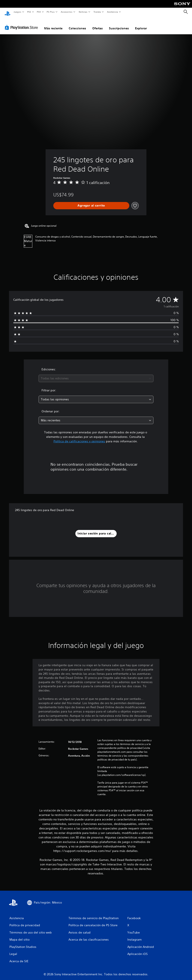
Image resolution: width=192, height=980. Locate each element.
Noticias (83, 12)
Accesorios (67, 12)
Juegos (17, 12)
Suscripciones (119, 24)
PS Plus (51, 12)
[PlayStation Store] (22, 23)
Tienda (97, 12)
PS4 (39, 12)
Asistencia (112, 12)
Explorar (141, 24)
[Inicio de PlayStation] (7, 12)
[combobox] (96, 374)
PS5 (29, 12)
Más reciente (53, 24)
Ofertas (97, 24)
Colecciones (77, 24)
